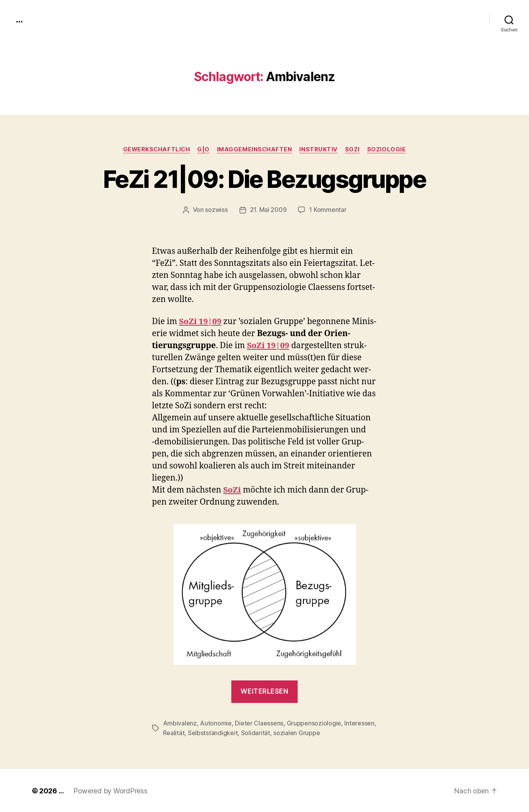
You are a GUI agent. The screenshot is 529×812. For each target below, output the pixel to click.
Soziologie (389, 149)
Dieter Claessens (259, 723)
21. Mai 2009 (268, 210)
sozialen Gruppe (297, 732)
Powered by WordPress (110, 790)
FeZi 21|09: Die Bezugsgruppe (265, 179)
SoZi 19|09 (200, 322)
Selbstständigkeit (213, 732)
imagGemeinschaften (255, 149)
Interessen (359, 723)
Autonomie (216, 723)
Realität (174, 732)
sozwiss (217, 210)
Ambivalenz (180, 723)
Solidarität (256, 732)
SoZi (354, 149)
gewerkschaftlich (155, 149)
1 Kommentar (328, 210)
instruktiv (320, 149)
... (19, 19)
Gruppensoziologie (314, 723)
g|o (203, 149)
